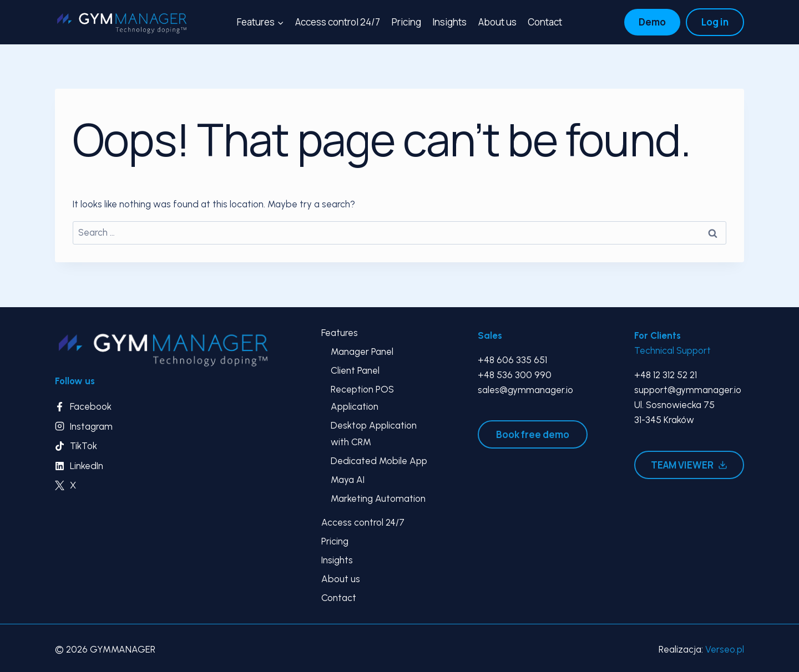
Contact (545, 22)
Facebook (91, 406)
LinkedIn (87, 466)
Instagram (91, 426)
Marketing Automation (378, 498)
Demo (652, 22)
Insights (449, 22)
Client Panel (355, 370)
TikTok (84, 446)
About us (497, 22)
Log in (715, 22)
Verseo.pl (725, 649)
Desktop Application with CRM (374, 434)
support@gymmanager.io (688, 390)
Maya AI (348, 480)
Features (340, 333)
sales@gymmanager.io (525, 390)
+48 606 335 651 (512, 360)
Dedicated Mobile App (379, 461)
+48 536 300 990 (515, 375)
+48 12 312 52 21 (666, 375)
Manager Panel (362, 352)
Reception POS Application (362, 398)
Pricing (406, 22)
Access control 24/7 (338, 22)
